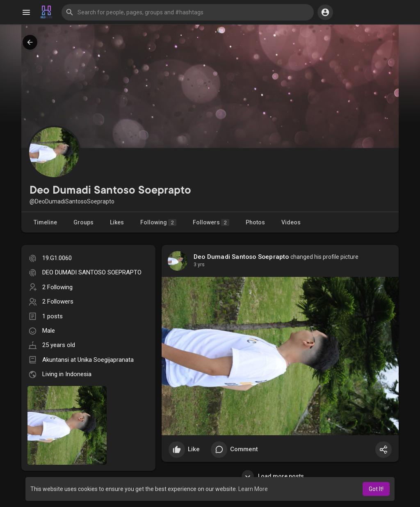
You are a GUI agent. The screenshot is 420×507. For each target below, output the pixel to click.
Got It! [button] (376, 489)
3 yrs (199, 265)
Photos (255, 222)
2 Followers (58, 301)
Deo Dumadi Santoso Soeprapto (241, 257)
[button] (188, 12)
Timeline (45, 222)
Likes (117, 222)
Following (158, 223)
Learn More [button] (253, 489)
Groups (83, 222)
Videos (291, 222)
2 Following (57, 287)
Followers (211, 223)
